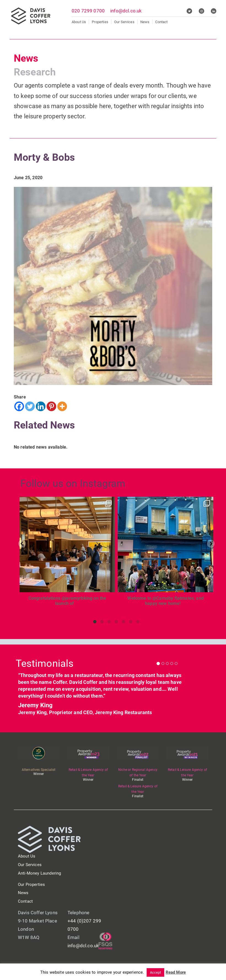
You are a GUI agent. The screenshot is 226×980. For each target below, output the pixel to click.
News (145, 22)
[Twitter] (30, 406)
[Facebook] (19, 406)
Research (35, 72)
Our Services (124, 22)
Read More (176, 972)
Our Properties (31, 885)
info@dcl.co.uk (126, 11)
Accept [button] (156, 972)
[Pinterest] (51, 406)
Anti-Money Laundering (39, 873)
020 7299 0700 (88, 11)
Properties (100, 22)
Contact (161, 22)
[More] (62, 406)
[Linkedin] (41, 406)
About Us (79, 22)
